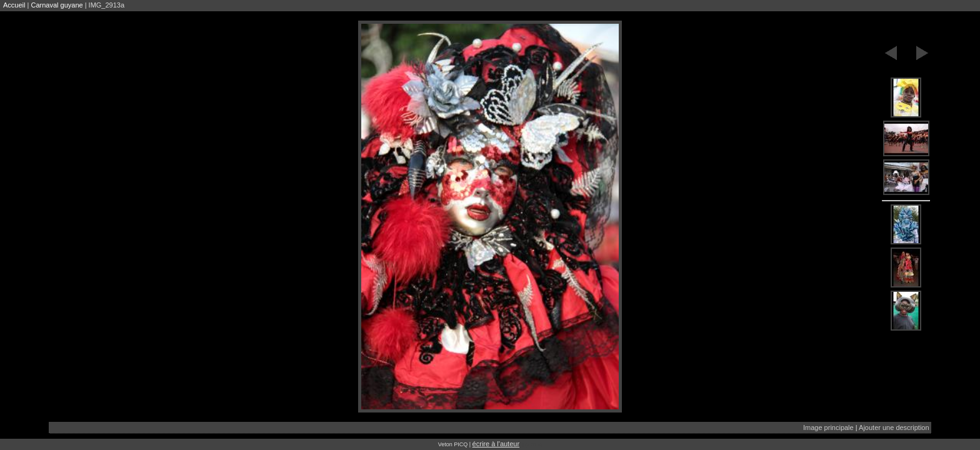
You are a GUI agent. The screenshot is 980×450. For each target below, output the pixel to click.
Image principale (828, 427)
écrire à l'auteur (496, 444)
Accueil (14, 5)
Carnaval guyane (57, 5)
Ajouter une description (894, 427)
